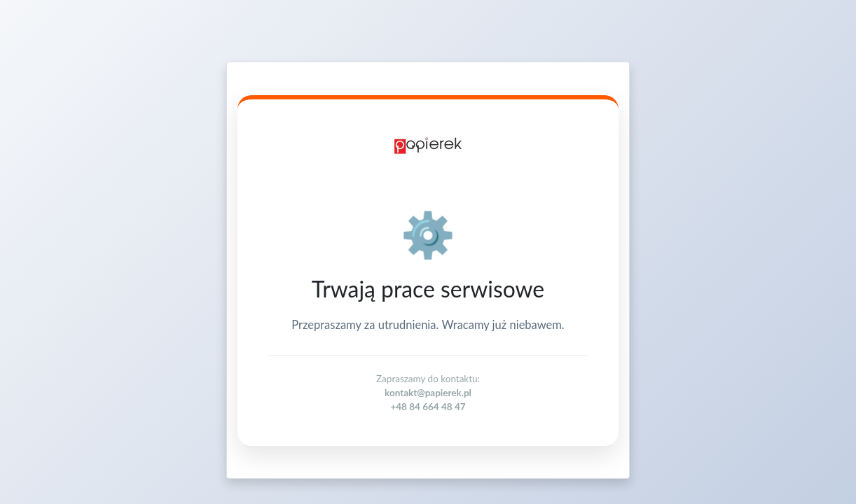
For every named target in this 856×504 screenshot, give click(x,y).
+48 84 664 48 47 (428, 407)
